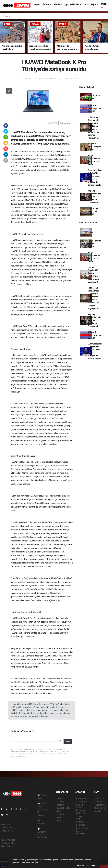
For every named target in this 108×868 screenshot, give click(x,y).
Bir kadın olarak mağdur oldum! (94, 147)
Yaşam (37, 4)
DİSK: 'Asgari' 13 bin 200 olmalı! (94, 211)
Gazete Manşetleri (81, 832)
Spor (86, 4)
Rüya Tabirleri (100, 808)
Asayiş (59, 817)
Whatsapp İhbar (8, 843)
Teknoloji (60, 814)
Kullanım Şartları (8, 840)
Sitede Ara (99, 799)
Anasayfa (7, 16)
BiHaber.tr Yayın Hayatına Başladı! (94, 108)
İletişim (43, 837)
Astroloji (98, 811)
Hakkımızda (6, 825)
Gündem (58, 4)
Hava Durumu (82, 799)
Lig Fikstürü (81, 813)
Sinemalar (81, 822)
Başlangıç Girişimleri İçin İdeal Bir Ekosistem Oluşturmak (94, 197)
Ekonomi (47, 4)
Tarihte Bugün (79, 818)
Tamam (92, 865)
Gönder (68, 741)
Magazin (60, 820)
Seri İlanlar (81, 825)
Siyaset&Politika (73, 4)
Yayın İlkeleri (7, 828)
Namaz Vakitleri (80, 806)
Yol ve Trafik (82, 802)
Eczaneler (81, 810)
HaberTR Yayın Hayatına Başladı (94, 244)
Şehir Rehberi (82, 828)
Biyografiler (99, 805)
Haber (90, 232)
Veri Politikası (7, 831)
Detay (81, 865)
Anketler (98, 802)
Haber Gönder (7, 846)
